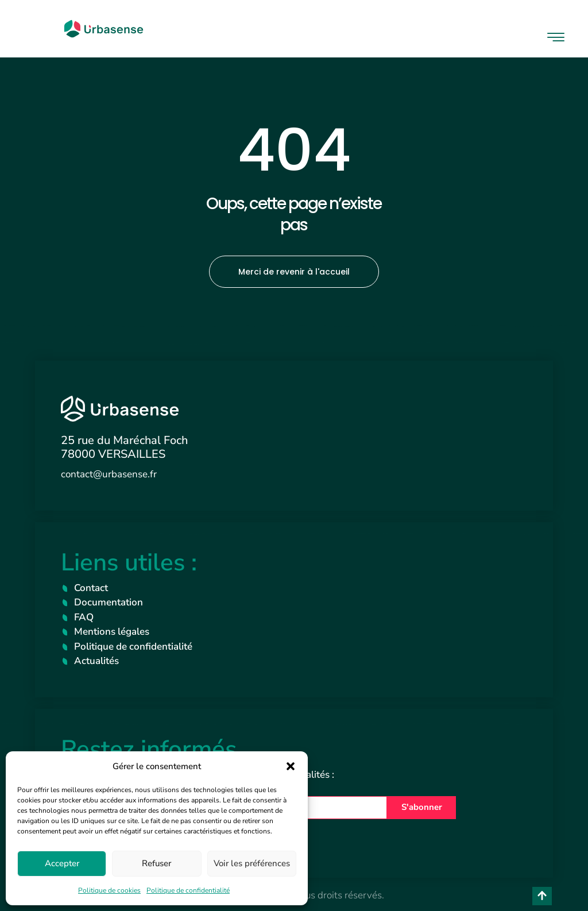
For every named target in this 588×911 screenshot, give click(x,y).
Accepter (62, 863)
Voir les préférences (252, 863)
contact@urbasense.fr (109, 474)
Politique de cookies (109, 890)
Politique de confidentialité (188, 890)
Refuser (156, 863)
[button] (291, 766)
